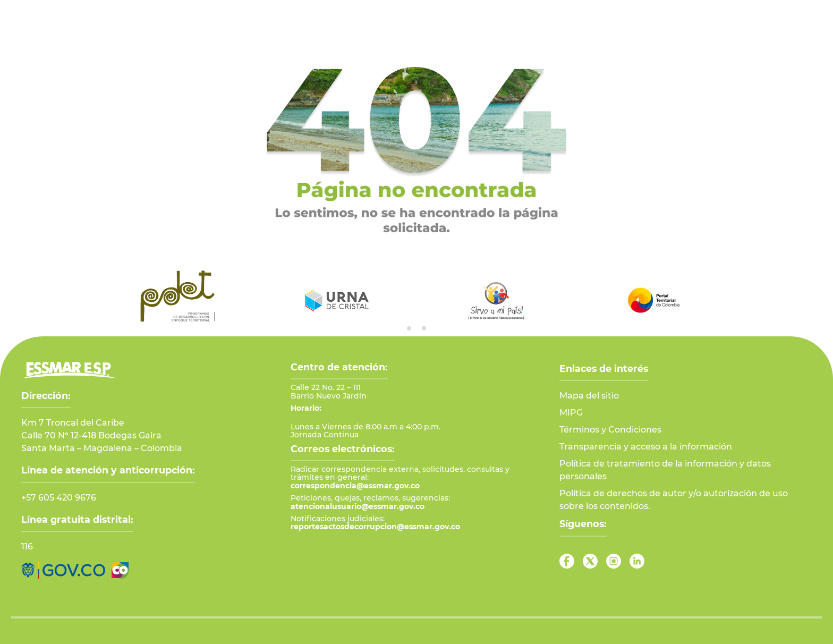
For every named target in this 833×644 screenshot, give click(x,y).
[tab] (409, 328)
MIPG (571, 413)
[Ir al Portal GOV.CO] (63, 570)
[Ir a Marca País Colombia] (120, 570)
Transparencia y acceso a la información (646, 447)
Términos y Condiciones (610, 430)
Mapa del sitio (589, 396)
